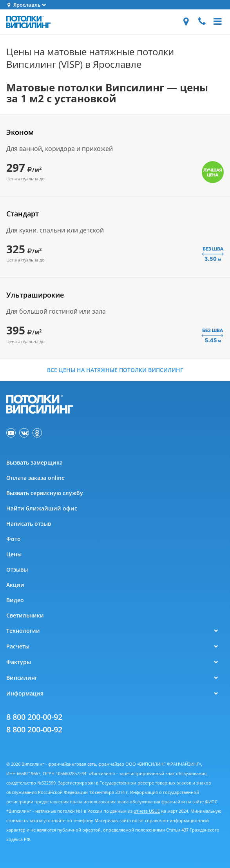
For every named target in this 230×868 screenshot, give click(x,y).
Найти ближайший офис (42, 508)
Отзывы (17, 569)
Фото (14, 539)
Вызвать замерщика (34, 462)
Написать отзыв (29, 524)
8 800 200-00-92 (34, 717)
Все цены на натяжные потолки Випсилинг (115, 370)
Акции (15, 585)
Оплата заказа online (35, 478)
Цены (14, 554)
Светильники (25, 615)
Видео (15, 600)
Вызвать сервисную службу (45, 493)
